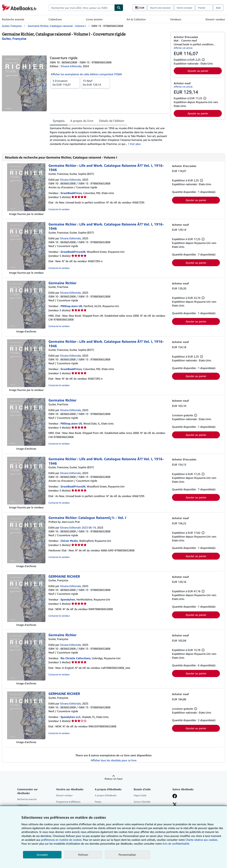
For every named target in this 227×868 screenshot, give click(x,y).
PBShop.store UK (71, 306)
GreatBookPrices (71, 193)
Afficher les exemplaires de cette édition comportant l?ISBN (86, 74)
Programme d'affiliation (68, 802)
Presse (98, 802)
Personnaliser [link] (127, 855)
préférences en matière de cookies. (62, 840)
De (65, 83)
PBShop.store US (71, 423)
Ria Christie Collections (75, 658)
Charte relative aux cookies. (202, 840)
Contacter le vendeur (59, 209)
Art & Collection (136, 19)
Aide (218, 8)
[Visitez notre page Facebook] (175, 796)
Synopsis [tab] (59, 121)
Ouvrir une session (160, 8)
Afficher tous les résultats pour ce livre (114, 760)
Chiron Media (69, 541)
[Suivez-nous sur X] (175, 805)
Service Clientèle (142, 802)
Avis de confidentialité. (176, 844)
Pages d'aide (140, 795)
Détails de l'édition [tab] (112, 121)
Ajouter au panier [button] (198, 71)
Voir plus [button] (135, 144)
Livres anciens (94, 19)
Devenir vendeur (215, 19)
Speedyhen (68, 599)
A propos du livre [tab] (82, 121)
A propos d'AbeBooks (106, 795)
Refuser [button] (83, 855)
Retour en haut (113, 779)
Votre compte (184, 8)
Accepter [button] (42, 855)
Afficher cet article (183, 48)
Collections (55, 19)
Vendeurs (176, 19)
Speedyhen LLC (71, 717)
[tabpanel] (109, 136)
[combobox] (82, 8)
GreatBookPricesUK (73, 252)
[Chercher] (119, 8)
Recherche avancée (13, 19)
